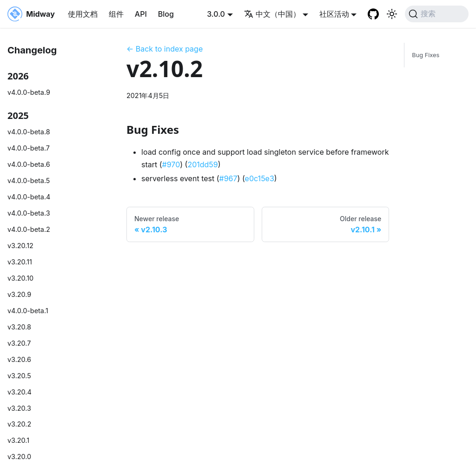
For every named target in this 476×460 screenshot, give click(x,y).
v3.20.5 (19, 376)
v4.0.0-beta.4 (29, 197)
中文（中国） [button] (272, 14)
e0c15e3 (260, 178)
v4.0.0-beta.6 (29, 164)
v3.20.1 (18, 440)
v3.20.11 (20, 262)
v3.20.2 (19, 424)
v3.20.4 (20, 392)
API (141, 14)
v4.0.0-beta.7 (29, 148)
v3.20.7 (19, 343)
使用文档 (83, 14)
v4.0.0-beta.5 (29, 181)
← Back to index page (165, 49)
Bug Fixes (426, 55)
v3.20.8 (19, 327)
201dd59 (202, 164)
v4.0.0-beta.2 (29, 229)
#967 (228, 178)
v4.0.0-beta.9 (29, 92)
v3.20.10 (20, 278)
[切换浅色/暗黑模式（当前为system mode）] (392, 14)
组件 (116, 14)
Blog (166, 14)
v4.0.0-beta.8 (29, 132)
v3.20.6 (19, 359)
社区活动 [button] (334, 14)
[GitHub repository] (373, 14)
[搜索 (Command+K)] (437, 14)
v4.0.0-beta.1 (28, 311)
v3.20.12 (20, 246)
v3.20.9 (19, 294)
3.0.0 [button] (216, 14)
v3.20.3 (19, 408)
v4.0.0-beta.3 (29, 213)
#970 (171, 164)
